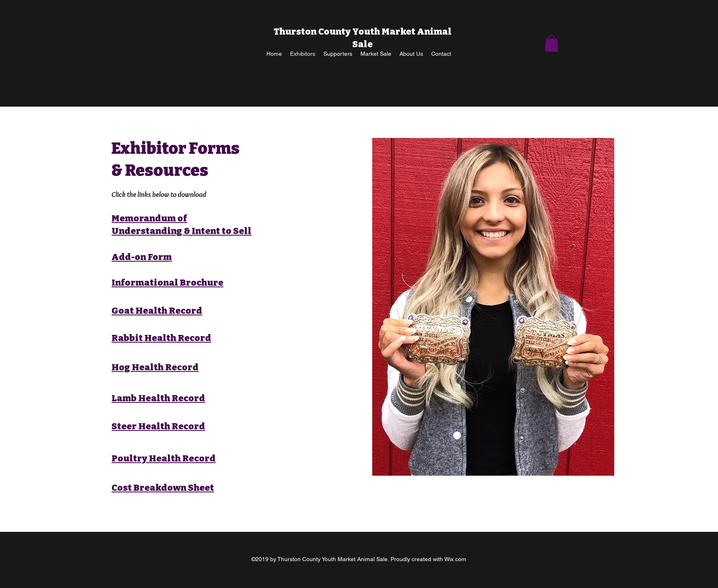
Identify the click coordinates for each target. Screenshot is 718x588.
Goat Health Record (157, 311)
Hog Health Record (155, 367)
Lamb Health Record (158, 398)
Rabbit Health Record (161, 338)
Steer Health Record (158, 426)
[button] (552, 43)
